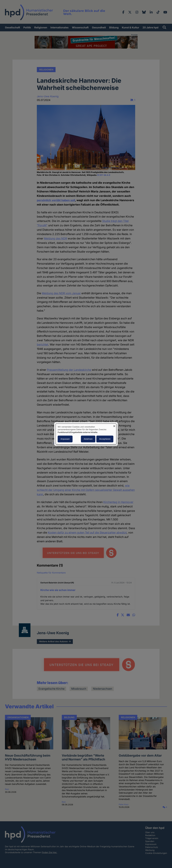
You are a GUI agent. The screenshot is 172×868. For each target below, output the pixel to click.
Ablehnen (88, 439)
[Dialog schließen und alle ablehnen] (114, 425)
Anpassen (65, 439)
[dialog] (86, 434)
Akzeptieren (105, 439)
